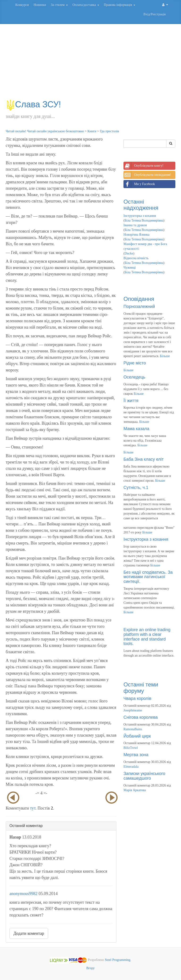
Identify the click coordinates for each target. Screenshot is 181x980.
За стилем (59, 5)
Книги (92, 131)
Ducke (129, 253)
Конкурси (22, 5)
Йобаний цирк (137, 736)
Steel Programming (118, 960)
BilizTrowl (131, 748)
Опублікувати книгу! (144, 166)
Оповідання (139, 299)
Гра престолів (109, 131)
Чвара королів (137, 698)
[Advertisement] (90, 64)
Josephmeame (133, 710)
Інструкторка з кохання (140, 216)
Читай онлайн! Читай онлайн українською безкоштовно (45, 131)
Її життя (131, 401)
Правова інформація (120, 5)
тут (33, 808)
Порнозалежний (139, 307)
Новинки (40, 5)
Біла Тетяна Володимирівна (144, 220)
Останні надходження (141, 205)
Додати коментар (29, 933)
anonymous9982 (23, 894)
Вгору (90, 968)
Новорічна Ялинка (136, 235)
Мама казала (136, 429)
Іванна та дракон (135, 225)
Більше (165, 356)
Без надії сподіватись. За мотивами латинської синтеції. (148, 577)
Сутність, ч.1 (136, 488)
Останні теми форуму (141, 688)
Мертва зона (136, 755)
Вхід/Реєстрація (155, 14)
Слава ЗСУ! (33, 104)
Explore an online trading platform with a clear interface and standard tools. (147, 637)
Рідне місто (135, 363)
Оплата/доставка (86, 5)
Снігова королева (141, 717)
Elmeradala (131, 767)
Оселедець (134, 377)
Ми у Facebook (139, 184)
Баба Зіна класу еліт (144, 459)
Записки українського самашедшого (144, 776)
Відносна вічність (136, 258)
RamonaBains (133, 729)
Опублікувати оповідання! (147, 175)
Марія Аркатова (135, 790)
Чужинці (130, 268)
